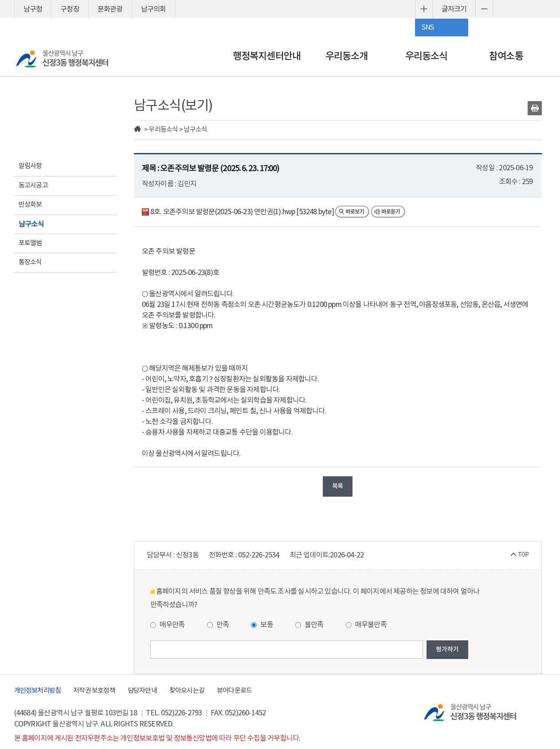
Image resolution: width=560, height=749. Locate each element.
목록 (337, 486)
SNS (428, 27)
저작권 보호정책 (94, 691)
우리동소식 (427, 56)
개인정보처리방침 (38, 691)
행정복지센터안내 (267, 56)
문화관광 (110, 9)
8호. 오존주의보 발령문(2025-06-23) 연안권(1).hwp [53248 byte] (239, 212)
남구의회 (154, 9)
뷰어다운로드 (234, 691)
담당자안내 (142, 691)
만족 (218, 625)
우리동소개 (347, 56)
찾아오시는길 (187, 691)
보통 (262, 625)
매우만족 (168, 625)
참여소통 (506, 56)
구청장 (70, 9)
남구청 (33, 9)
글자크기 (454, 9)
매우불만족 (366, 625)
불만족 (309, 625)
